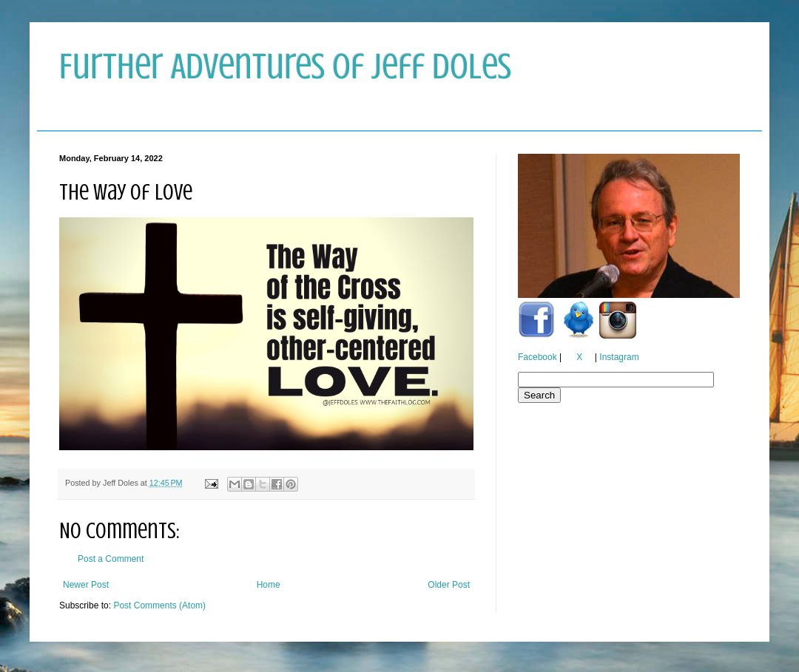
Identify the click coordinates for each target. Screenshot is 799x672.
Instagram (619, 357)
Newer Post (86, 585)
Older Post (449, 585)
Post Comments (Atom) (159, 605)
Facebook (537, 357)
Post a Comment (111, 559)
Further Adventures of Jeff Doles (285, 67)
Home (269, 585)
